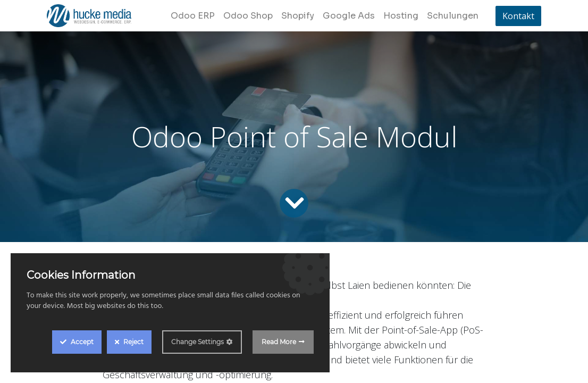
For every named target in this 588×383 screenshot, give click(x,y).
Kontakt (518, 16)
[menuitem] (193, 16)
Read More (279, 342)
